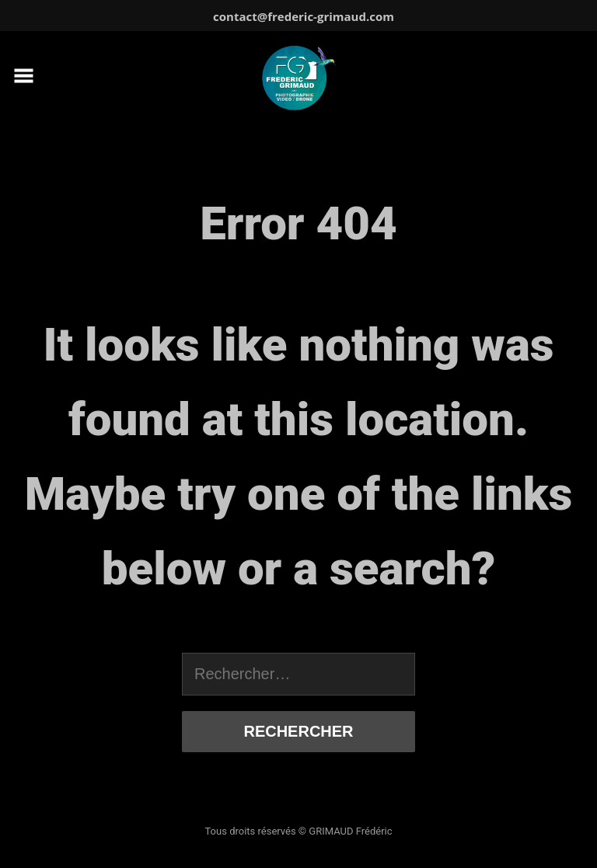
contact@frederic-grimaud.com (304, 16)
